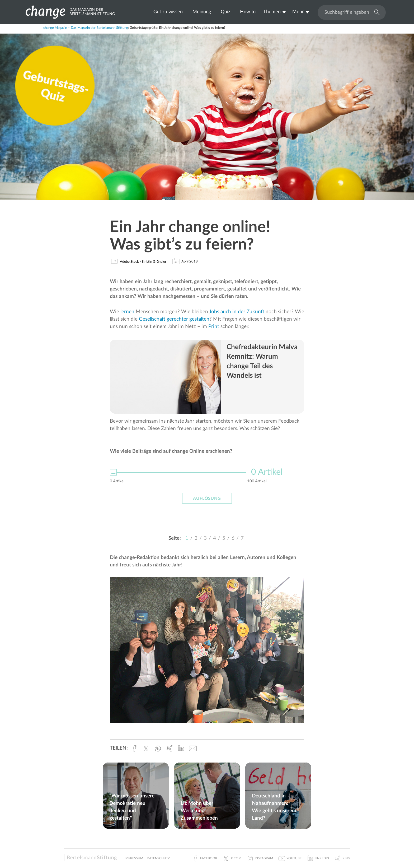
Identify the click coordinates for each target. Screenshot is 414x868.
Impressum (134, 858)
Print (214, 327)
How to (248, 12)
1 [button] (187, 538)
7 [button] (242, 538)
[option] (207, 480)
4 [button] (215, 538)
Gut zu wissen (168, 12)
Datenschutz (158, 858)
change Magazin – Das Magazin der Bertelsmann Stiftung (86, 28)
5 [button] (224, 538)
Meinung (202, 12)
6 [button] (233, 538)
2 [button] (196, 538)
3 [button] (205, 538)
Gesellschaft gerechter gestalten (174, 319)
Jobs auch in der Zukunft (237, 312)
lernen (127, 312)
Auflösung (207, 498)
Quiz (225, 12)
